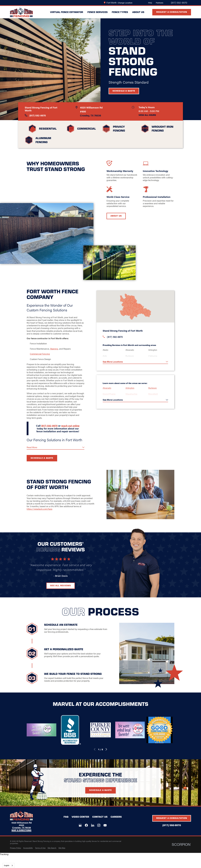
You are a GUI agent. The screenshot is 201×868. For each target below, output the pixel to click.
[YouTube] (105, 825)
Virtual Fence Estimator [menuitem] (67, 12)
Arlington (131, 388)
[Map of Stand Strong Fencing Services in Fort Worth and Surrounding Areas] (136, 307)
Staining (54, 349)
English (7, 865)
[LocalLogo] (21, 12)
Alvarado (108, 388)
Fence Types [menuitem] (120, 12)
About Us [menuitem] (138, 12)
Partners (160, 3)
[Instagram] (99, 825)
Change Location (125, 3)
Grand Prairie (110, 394)
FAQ (150, 3)
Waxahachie (132, 394)
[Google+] (80, 825)
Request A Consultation (172, 12)
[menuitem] (16, 848)
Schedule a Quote (124, 91)
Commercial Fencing (40, 354)
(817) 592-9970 (179, 3)
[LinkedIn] (93, 825)
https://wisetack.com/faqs (39, 509)
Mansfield (154, 394)
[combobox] (9, 866)
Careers (116, 817)
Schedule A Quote (101, 794)
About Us (117, 216)
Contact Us (100, 817)
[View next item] (106, 749)
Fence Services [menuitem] (97, 12)
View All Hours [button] (147, 115)
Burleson (154, 388)
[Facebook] (86, 825)
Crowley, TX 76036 (91, 115)
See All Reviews (60, 585)
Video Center (80, 817)
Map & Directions (21, 830)
